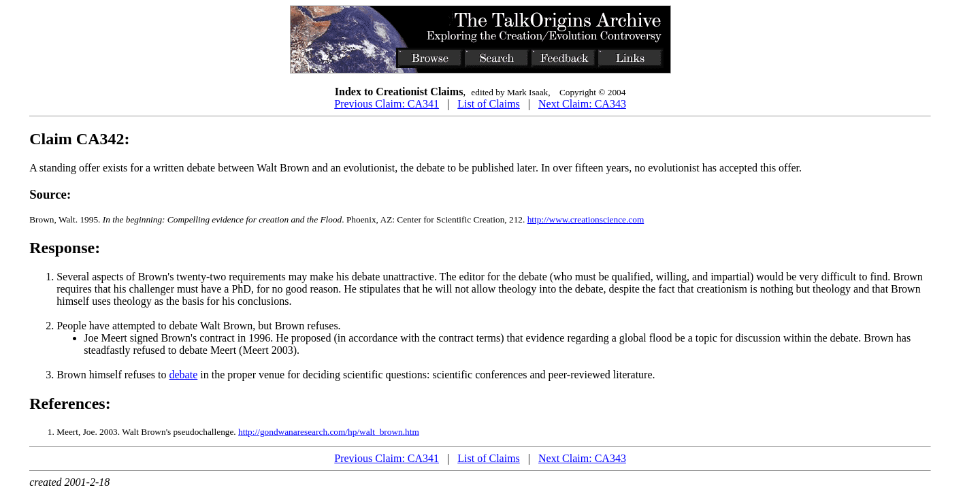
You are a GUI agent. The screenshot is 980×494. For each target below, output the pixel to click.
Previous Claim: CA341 (387, 104)
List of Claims (489, 104)
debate (184, 375)
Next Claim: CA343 (582, 104)
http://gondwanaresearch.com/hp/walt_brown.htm (329, 432)
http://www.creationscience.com (586, 219)
